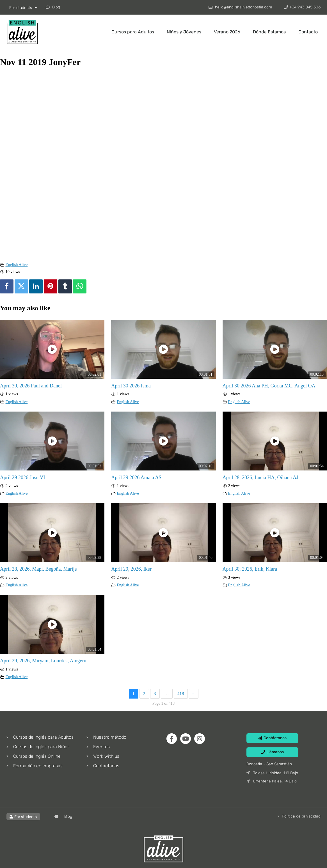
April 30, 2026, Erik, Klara (250, 569)
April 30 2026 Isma (131, 386)
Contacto (308, 32)
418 (181, 694)
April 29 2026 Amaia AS (136, 477)
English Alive (17, 265)
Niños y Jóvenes (184, 32)
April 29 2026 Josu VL (23, 477)
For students (23, 8)
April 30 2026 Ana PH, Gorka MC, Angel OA (269, 386)
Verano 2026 (227, 32)
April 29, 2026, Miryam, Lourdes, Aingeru (43, 661)
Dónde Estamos (269, 32)
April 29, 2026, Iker (131, 569)
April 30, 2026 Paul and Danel (31, 386)
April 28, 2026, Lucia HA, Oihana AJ (260, 477)
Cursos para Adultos (133, 32)
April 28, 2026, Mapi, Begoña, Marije (38, 569)
